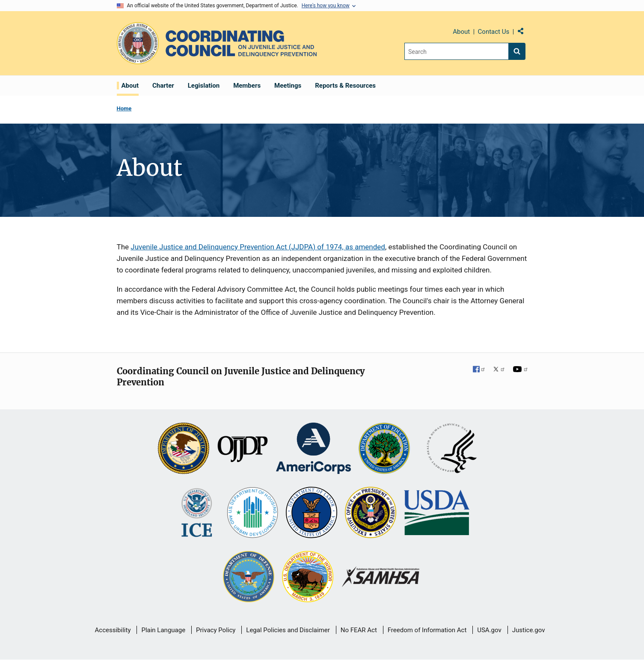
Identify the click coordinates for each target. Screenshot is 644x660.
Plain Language (163, 630)
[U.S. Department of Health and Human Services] (452, 449)
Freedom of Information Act (427, 630)
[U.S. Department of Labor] (312, 513)
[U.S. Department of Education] (384, 449)
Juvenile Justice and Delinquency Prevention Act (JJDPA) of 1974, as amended (258, 247)
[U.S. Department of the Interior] (308, 577)
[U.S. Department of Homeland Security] (197, 513)
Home (124, 108)
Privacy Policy (216, 630)
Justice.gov (529, 630)
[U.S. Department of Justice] (184, 449)
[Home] (241, 43)
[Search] (456, 51)
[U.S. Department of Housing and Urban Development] (252, 513)
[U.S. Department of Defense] (249, 577)
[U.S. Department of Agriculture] (437, 513)
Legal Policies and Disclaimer (288, 630)
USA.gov (489, 630)
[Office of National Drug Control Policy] (371, 513)
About (461, 32)
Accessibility (113, 630)
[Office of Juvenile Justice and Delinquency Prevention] (243, 449)
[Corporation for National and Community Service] (313, 449)
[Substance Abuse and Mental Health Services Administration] (381, 578)
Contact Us (494, 32)
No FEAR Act (359, 630)
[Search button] (517, 51)
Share (524, 33)
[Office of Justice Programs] (138, 43)
